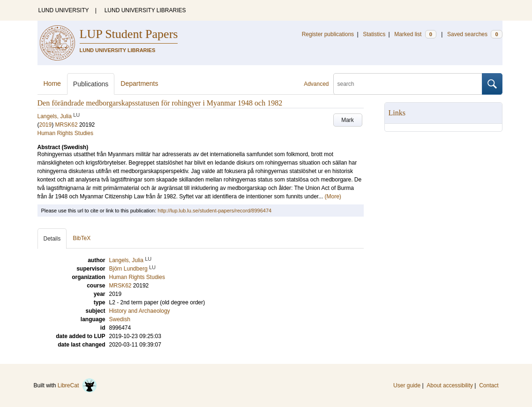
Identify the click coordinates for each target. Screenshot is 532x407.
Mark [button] (348, 120)
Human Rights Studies (65, 133)
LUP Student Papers (129, 34)
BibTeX (82, 238)
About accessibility (450, 385)
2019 (46, 125)
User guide (407, 385)
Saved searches (475, 34)
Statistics (374, 34)
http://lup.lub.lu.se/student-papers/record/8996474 (214, 211)
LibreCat (77, 385)
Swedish (120, 319)
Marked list (415, 34)
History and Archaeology (140, 311)
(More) (333, 196)
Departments (139, 83)
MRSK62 (67, 125)
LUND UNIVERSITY (64, 10)
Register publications (328, 34)
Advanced (316, 84)
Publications (91, 84)
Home (52, 83)
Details (52, 239)
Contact (489, 385)
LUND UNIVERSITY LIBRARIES (145, 10)
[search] (408, 84)
